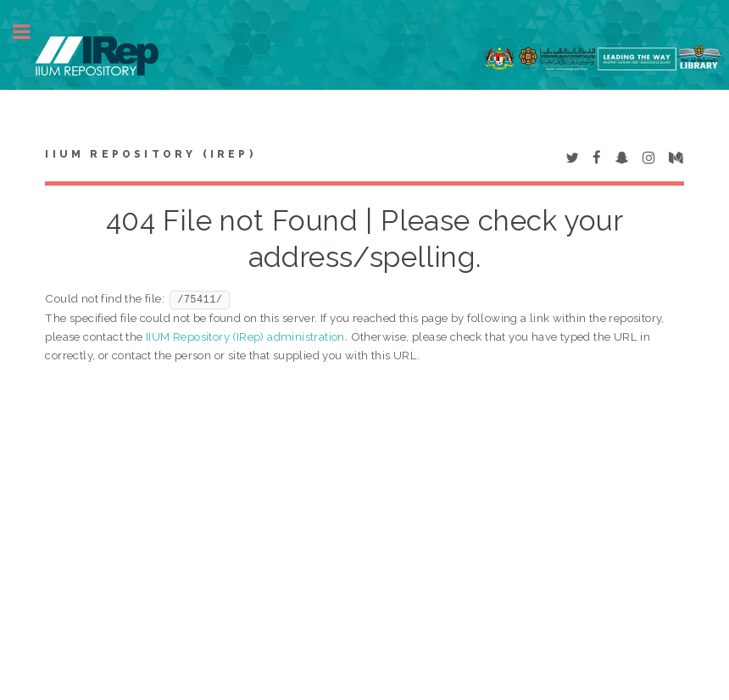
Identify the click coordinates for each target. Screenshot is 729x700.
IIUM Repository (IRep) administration (245, 336)
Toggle (31, 32)
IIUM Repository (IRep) (150, 154)
